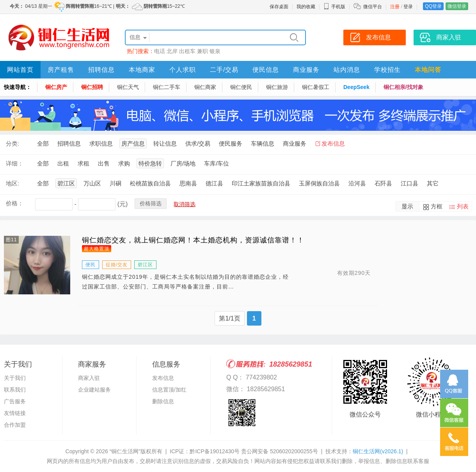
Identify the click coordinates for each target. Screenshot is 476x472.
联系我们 (15, 390)
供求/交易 (198, 143)
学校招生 (387, 70)
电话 (160, 51)
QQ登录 (433, 6)
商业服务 (306, 70)
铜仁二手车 (167, 87)
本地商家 (142, 70)
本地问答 (428, 70)
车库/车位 (217, 163)
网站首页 (20, 70)
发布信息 (333, 143)
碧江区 (66, 183)
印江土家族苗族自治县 (261, 183)
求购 (124, 163)
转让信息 (165, 143)
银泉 (215, 51)
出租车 (187, 51)
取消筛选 (185, 204)
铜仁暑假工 (316, 87)
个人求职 (183, 70)
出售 (104, 163)
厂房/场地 (183, 163)
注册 (395, 7)
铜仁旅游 (277, 87)
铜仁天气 (128, 87)
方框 (437, 206)
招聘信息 (101, 70)
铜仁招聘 (92, 87)
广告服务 (15, 401)
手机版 (334, 7)
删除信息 (163, 401)
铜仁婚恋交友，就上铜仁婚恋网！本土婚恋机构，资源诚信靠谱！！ (193, 240)
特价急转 (150, 163)
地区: (12, 183)
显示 (407, 206)
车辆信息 (263, 143)
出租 (63, 163)
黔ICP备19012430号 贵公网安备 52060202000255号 (254, 451)
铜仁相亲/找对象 (403, 87)
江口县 (409, 183)
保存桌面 (279, 7)
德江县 (214, 183)
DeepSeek (356, 87)
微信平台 (373, 7)
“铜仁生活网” (125, 451)
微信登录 (457, 6)
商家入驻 (89, 378)
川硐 (115, 183)
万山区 (92, 183)
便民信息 (266, 70)
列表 (463, 206)
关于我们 (15, 378)
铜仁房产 (56, 87)
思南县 (188, 183)
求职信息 (101, 143)
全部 (43, 143)
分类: (12, 143)
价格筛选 (151, 203)
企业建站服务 (94, 390)
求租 (83, 163)
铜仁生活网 (378, 451)
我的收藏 (306, 7)
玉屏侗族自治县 (319, 183)
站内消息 (347, 70)
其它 (433, 183)
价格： (15, 203)
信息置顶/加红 (169, 390)
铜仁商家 (205, 87)
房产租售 (61, 70)
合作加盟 (15, 425)
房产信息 (133, 143)
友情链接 (15, 413)
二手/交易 (224, 70)
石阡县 (383, 183)
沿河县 (357, 183)
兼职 (202, 51)
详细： (15, 163)
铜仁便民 (241, 87)
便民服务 (231, 143)
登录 (408, 7)
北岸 (172, 51)
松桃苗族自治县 (150, 183)
